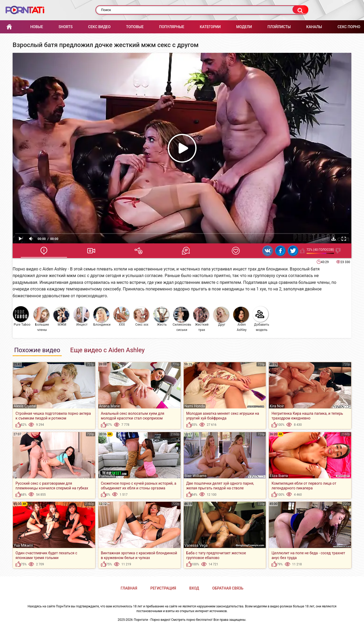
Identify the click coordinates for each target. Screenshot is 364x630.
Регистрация (163, 588)
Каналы (314, 27)
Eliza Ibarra (279, 476)
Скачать (334, 239)
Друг (221, 317)
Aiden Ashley (241, 319)
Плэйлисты (279, 27)
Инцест (81, 317)
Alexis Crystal (25, 406)
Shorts (66, 27)
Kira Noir (277, 406)
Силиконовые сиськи (182, 319)
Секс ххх (141, 317)
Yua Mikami (23, 545)
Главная (9, 27)
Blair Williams (196, 476)
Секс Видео (99, 27)
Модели (244, 27)
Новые (37, 27)
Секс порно (349, 27)
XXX (121, 317)
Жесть (161, 317)
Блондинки (102, 317)
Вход (194, 588)
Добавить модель (261, 319)
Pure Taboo (22, 316)
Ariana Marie (109, 406)
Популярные (171, 27)
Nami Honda (195, 406)
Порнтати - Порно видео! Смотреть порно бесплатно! (173, 620)
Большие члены (41, 319)
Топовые (135, 27)
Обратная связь (228, 588)
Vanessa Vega (196, 545)
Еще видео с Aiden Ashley (107, 350)
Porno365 (107, 476)
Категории (210, 27)
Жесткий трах (201, 319)
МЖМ (61, 317)
